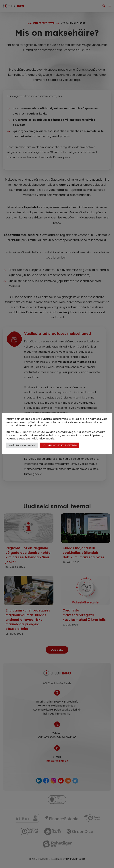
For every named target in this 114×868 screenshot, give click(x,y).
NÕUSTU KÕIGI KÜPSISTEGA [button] (59, 445)
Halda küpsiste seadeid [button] (22, 445)
